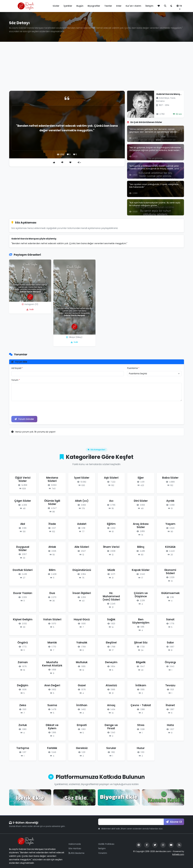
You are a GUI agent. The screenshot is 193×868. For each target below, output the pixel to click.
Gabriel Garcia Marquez (170, 94)
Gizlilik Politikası (106, 844)
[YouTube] (171, 845)
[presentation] (32, 408)
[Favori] (71, 162)
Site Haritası (75, 849)
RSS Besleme (76, 853)
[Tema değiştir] (171, 6)
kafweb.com (178, 854)
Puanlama (133, 368)
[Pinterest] (139, 845)
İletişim (149, 6)
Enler (119, 6)
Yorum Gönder (24, 419)
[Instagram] (163, 845)
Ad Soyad (17, 368)
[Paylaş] (79, 162)
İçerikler (68, 6)
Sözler (56, 6)
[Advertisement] (97, 69)
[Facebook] (147, 845)
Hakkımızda (75, 844)
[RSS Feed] (179, 845)
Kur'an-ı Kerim (133, 6)
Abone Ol (174, 822)
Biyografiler (94, 6)
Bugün (80, 6)
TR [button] (179, 6)
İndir (30, 309)
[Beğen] (54, 162)
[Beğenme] (62, 162)
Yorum (16, 380)
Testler (108, 6)
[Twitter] (155, 845)
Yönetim (103, 853)
